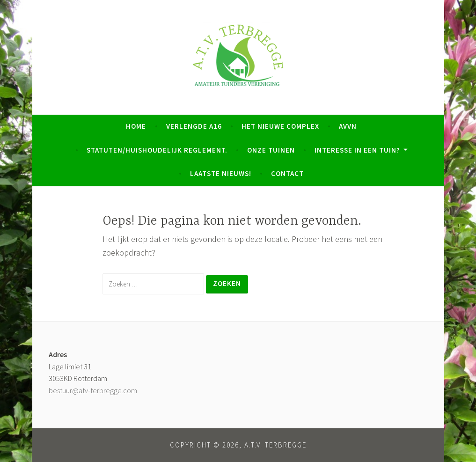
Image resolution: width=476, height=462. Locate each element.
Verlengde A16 (194, 126)
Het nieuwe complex (280, 126)
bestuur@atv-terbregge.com (93, 390)
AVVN (348, 126)
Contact (287, 173)
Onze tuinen (271, 150)
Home (136, 126)
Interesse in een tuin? (357, 150)
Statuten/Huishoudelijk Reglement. (157, 150)
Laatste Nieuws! (221, 173)
